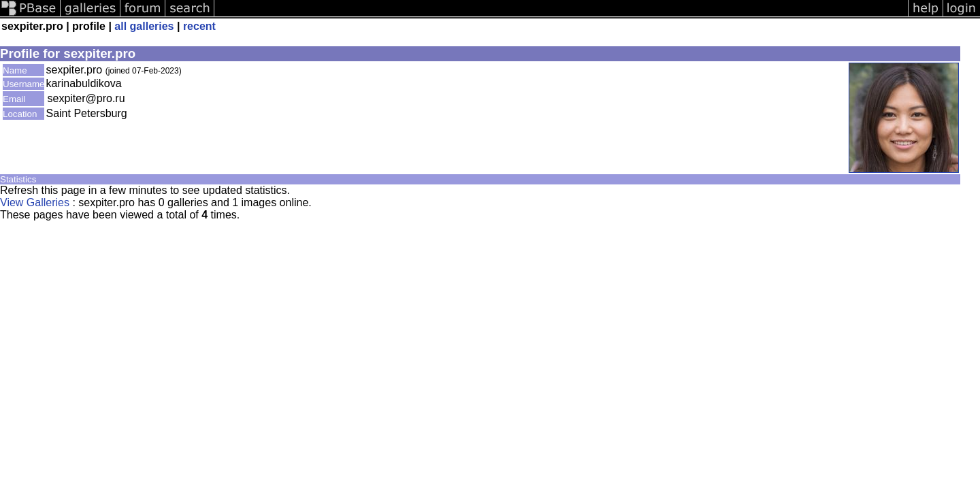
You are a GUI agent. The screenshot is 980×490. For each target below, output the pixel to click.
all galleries (144, 26)
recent (199, 26)
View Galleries (35, 202)
